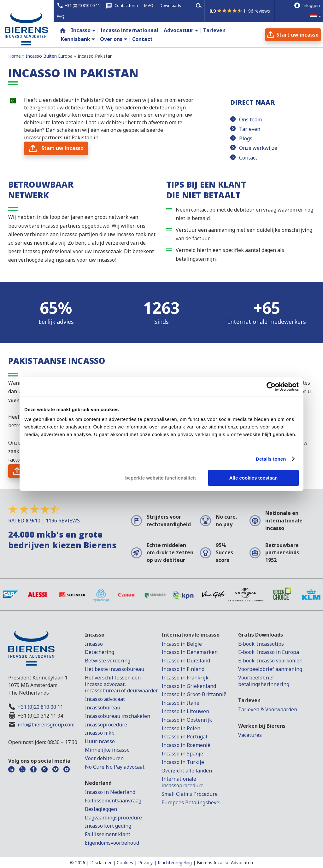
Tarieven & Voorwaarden (268, 709)
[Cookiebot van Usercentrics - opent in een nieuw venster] (271, 387)
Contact (248, 158)
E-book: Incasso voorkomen (270, 661)
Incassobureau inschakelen (117, 716)
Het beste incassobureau (115, 669)
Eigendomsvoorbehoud (112, 843)
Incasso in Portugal (184, 737)
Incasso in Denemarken (190, 652)
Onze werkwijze (258, 148)
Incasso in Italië (180, 703)
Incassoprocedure (106, 725)
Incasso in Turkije (183, 762)
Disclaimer (101, 862)
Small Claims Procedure (190, 794)
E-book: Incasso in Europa (269, 652)
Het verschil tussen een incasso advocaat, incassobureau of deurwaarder (121, 684)
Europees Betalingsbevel (191, 802)
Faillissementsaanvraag (113, 801)
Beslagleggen (101, 809)
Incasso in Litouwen (185, 711)
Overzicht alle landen (187, 771)
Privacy (145, 862)
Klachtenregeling (175, 862)
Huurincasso (100, 741)
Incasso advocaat (105, 699)
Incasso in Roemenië (186, 745)
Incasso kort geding (108, 826)
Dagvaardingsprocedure (113, 818)
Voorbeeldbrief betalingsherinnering (264, 681)
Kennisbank (76, 39)
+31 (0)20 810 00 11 (40, 707)
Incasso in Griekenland (189, 686)
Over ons (111, 39)
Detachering (100, 652)
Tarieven (250, 129)
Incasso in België (182, 644)
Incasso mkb (100, 733)
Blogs (246, 138)
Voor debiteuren (104, 758)
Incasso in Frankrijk (185, 678)
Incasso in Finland (183, 669)
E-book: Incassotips (261, 644)
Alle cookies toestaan (253, 478)
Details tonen (271, 459)
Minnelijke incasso (107, 750)
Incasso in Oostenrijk (187, 720)
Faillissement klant (108, 834)
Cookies (125, 862)
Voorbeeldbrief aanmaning (270, 669)
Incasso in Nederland (110, 792)
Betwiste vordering (108, 661)
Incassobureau (103, 708)
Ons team (250, 119)
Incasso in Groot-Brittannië (194, 694)
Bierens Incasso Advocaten (225, 862)
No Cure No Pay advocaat (115, 767)
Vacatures (250, 735)
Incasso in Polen (181, 728)
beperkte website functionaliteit (161, 478)
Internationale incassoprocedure (182, 782)
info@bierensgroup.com (46, 725)
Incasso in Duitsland (186, 661)
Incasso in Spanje (182, 754)
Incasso (81, 30)
